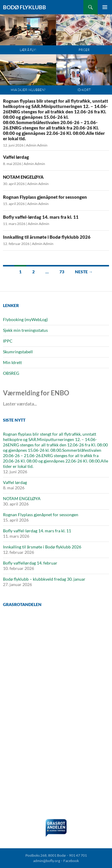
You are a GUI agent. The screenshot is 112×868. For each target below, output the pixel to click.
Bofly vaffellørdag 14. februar (30, 563)
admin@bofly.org (47, 861)
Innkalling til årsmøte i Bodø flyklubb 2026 (47, 237)
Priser (84, 50)
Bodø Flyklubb (24, 7)
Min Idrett (12, 362)
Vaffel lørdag (16, 157)
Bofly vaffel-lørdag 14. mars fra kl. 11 (41, 217)
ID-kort (84, 90)
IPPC (8, 341)
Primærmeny (105, 7)
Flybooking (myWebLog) (25, 319)
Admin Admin (37, 145)
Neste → (84, 272)
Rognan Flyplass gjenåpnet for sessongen (45, 197)
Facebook (71, 861)
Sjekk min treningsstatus (25, 330)
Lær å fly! (28, 50)
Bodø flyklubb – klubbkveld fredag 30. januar (44, 579)
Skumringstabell (18, 352)
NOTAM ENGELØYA (23, 177)
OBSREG (11, 373)
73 (62, 272)
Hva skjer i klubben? (28, 90)
